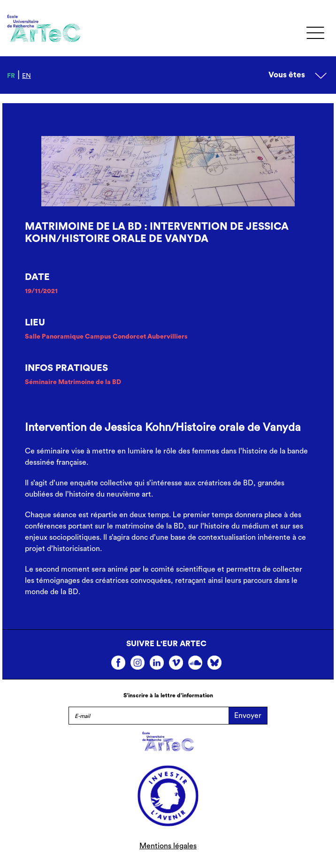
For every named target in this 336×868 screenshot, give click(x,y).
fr (11, 76)
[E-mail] (149, 716)
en (27, 76)
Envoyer (248, 716)
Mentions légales (168, 846)
